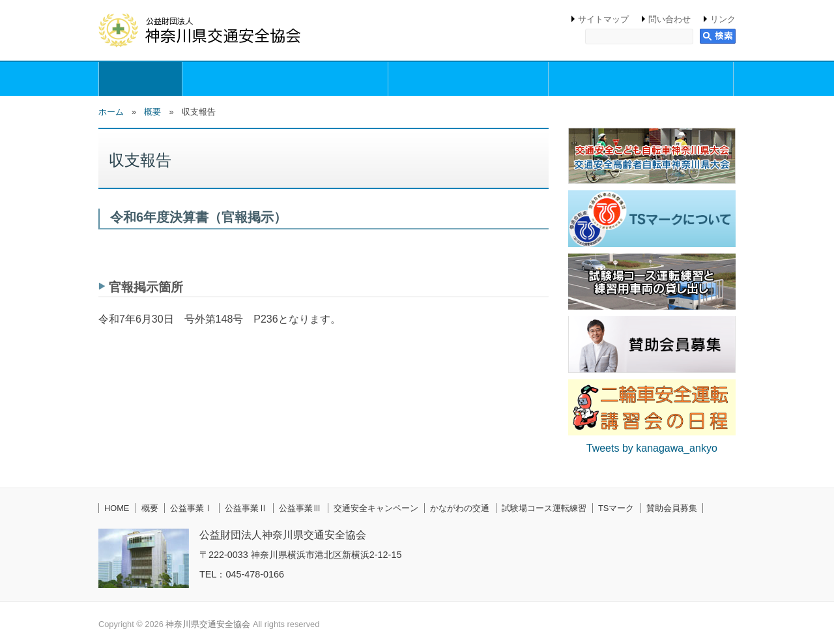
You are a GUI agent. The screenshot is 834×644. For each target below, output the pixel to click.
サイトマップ (603, 19)
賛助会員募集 (672, 508)
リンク (723, 19)
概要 (140, 79)
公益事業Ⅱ (246, 508)
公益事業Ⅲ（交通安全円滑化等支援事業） (641, 79)
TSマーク (616, 508)
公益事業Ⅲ (300, 508)
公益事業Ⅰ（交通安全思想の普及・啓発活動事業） (285, 79)
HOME (117, 508)
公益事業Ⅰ (191, 508)
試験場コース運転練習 (544, 508)
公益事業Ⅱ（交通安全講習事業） (468, 79)
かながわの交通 (460, 508)
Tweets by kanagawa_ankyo (652, 448)
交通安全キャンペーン (376, 508)
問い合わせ (669, 19)
